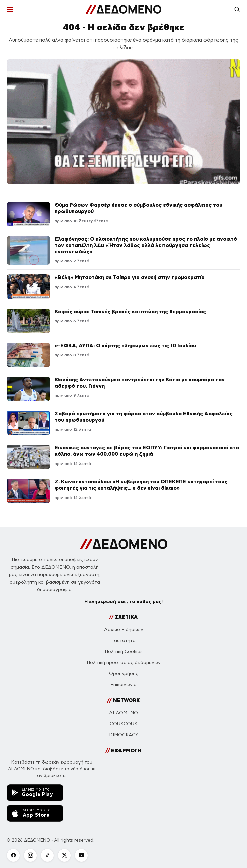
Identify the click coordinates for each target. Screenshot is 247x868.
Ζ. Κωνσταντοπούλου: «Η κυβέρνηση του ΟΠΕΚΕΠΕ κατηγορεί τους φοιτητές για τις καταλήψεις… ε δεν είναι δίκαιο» (141, 485)
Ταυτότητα (124, 640)
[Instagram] (30, 855)
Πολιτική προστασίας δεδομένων (124, 662)
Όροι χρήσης (124, 673)
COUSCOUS (123, 724)
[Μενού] (10, 9)
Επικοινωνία (123, 684)
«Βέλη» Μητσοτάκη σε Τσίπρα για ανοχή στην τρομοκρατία (130, 277)
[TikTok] (47, 855)
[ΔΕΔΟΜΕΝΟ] (123, 9)
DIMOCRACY (124, 735)
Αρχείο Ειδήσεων (124, 629)
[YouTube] (81, 855)
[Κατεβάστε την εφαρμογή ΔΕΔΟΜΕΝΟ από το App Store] (35, 813)
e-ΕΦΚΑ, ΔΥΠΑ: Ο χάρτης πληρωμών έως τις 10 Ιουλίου (125, 345)
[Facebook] (13, 855)
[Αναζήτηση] (237, 9)
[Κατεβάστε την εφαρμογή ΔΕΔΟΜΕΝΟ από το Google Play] (35, 793)
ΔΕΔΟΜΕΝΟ (123, 713)
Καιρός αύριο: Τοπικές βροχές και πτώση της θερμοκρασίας (130, 311)
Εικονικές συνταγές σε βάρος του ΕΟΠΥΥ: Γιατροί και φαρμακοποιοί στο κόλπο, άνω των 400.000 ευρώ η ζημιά (147, 451)
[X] (64, 855)
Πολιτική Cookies (124, 651)
